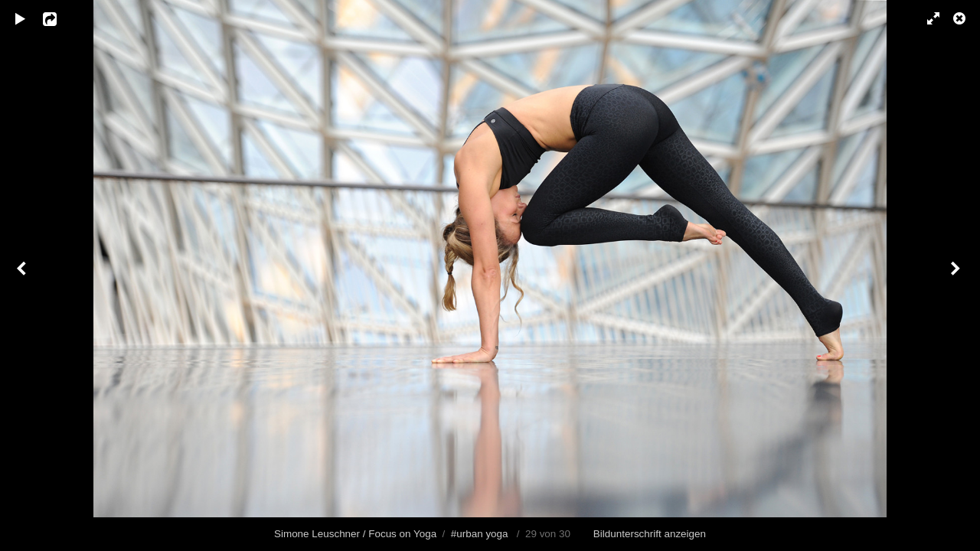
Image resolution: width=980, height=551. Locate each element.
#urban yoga (480, 534)
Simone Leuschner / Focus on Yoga (355, 534)
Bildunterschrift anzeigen (650, 534)
